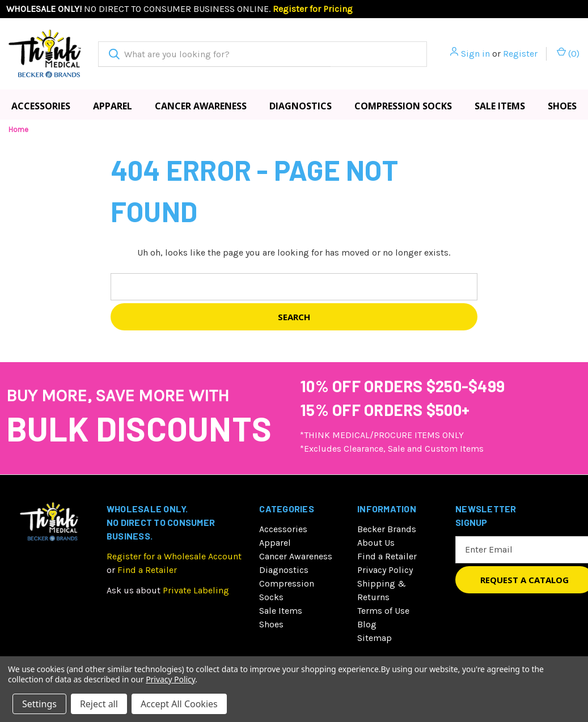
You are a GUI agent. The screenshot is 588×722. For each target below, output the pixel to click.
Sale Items (500, 106)
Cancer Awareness (201, 106)
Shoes (562, 106)
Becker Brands (387, 529)
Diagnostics (301, 106)
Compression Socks (403, 106)
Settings (39, 704)
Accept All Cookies (179, 704)
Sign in (475, 54)
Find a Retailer (147, 570)
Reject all (99, 704)
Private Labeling (196, 590)
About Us (376, 543)
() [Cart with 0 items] (568, 53)
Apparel (113, 106)
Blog (367, 624)
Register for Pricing (313, 9)
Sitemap (375, 638)
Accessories (41, 106)
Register (520, 54)
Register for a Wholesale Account (174, 556)
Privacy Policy (385, 570)
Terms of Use (383, 611)
